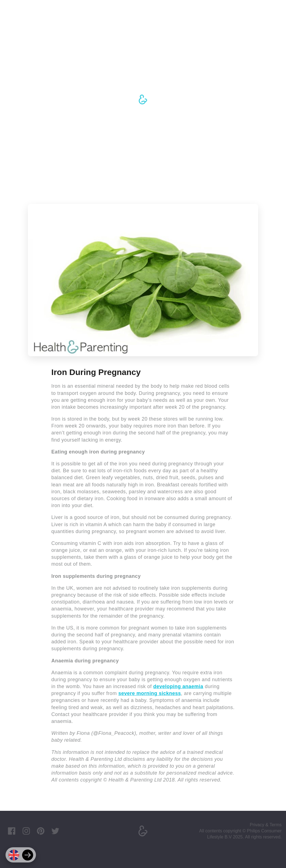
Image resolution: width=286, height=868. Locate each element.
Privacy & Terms (266, 825)
